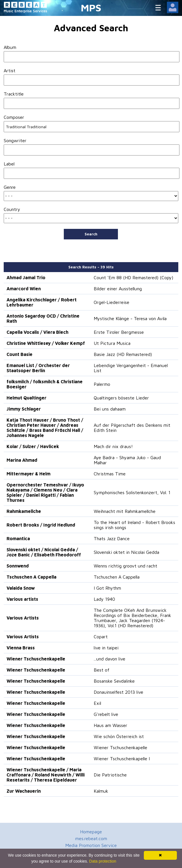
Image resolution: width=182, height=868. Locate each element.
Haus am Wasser (111, 725)
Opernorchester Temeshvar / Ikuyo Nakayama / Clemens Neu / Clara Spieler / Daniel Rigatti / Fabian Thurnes (45, 492)
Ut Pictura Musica (112, 343)
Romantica (18, 538)
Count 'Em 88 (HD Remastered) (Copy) (133, 277)
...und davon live (110, 659)
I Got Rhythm (107, 588)
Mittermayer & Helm (28, 474)
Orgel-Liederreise (112, 302)
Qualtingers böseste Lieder (121, 398)
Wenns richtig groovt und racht (125, 566)
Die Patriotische (110, 775)
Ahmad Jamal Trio (26, 277)
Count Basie (20, 354)
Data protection (103, 861)
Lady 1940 (104, 599)
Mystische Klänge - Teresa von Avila (130, 318)
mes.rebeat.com (91, 838)
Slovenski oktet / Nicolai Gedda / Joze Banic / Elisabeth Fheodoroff (44, 552)
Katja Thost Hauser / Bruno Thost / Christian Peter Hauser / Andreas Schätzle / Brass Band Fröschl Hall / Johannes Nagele (45, 428)
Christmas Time (110, 474)
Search (91, 234)
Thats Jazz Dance (112, 538)
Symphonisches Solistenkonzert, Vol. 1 (132, 492)
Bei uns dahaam (110, 409)
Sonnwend (18, 566)
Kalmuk (101, 791)
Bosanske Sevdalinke (114, 681)
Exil (97, 703)
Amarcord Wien (24, 289)
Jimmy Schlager (24, 409)
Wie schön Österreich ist (119, 736)
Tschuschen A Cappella (31, 577)
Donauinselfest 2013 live (118, 692)
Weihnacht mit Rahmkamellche (125, 511)
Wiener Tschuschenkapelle (36, 659)
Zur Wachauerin (24, 791)
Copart (101, 637)
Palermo (102, 384)
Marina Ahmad (22, 460)
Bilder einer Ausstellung (118, 289)
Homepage (91, 832)
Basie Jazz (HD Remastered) (123, 354)
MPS (91, 8)
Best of (102, 670)
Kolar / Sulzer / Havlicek (33, 446)
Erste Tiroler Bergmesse (119, 332)
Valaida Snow (21, 588)
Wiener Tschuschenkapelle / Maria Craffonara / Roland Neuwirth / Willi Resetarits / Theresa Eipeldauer (46, 775)
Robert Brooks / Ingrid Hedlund (41, 525)
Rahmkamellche (24, 511)
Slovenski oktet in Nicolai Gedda (126, 552)
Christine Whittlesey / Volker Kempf (46, 343)
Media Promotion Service (91, 845)
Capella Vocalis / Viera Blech (37, 332)
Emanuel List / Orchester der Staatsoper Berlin (38, 368)
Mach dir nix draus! (113, 446)
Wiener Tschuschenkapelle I (122, 759)
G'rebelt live (106, 714)
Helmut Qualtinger (26, 398)
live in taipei (106, 648)
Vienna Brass (21, 648)
